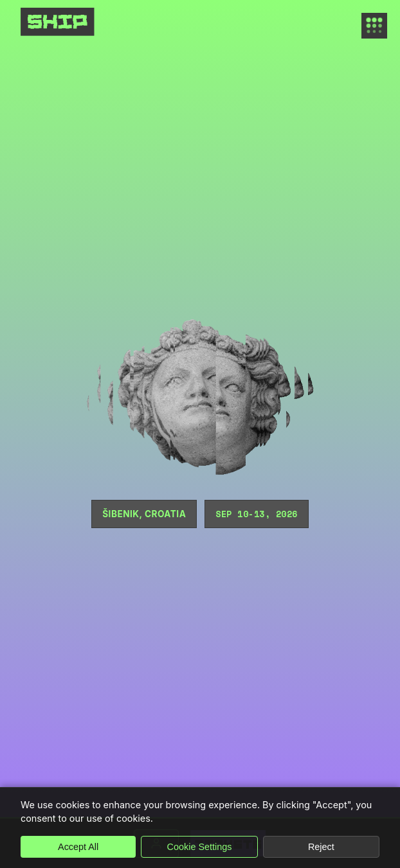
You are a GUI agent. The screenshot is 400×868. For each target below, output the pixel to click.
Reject (321, 847)
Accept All (78, 847)
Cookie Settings (200, 847)
